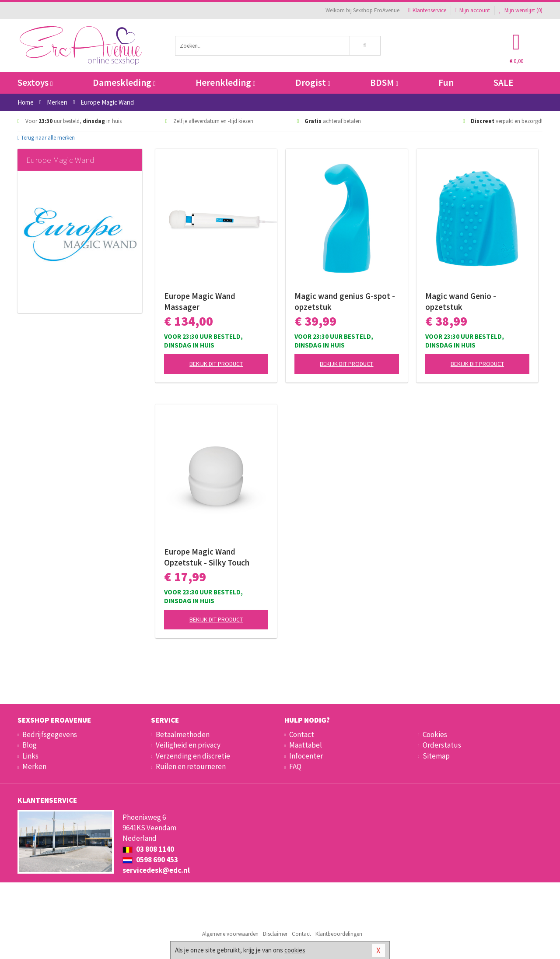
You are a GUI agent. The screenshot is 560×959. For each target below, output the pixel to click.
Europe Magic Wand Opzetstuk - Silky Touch (207, 557)
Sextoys (35, 83)
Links (30, 756)
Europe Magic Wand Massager (200, 301)
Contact (302, 734)
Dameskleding (124, 83)
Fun (446, 83)
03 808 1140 (148, 849)
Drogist (313, 83)
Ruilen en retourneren (191, 766)
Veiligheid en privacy (188, 745)
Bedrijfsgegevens (50, 734)
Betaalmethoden (183, 734)
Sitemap (436, 756)
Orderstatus (442, 745)
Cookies (435, 734)
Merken (34, 766)
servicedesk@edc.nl (156, 870)
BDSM (384, 83)
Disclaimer (275, 934)
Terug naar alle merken (46, 138)
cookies (295, 950)
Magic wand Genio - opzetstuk (461, 301)
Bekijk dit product (216, 364)
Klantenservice (427, 10)
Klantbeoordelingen (339, 934)
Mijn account (472, 10)
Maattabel (306, 745)
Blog (30, 745)
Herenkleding (225, 83)
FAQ (295, 766)
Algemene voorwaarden (230, 934)
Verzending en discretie (193, 756)
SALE (504, 83)
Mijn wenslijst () (521, 10)
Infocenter (306, 756)
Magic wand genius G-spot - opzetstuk (345, 301)
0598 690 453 (150, 860)
